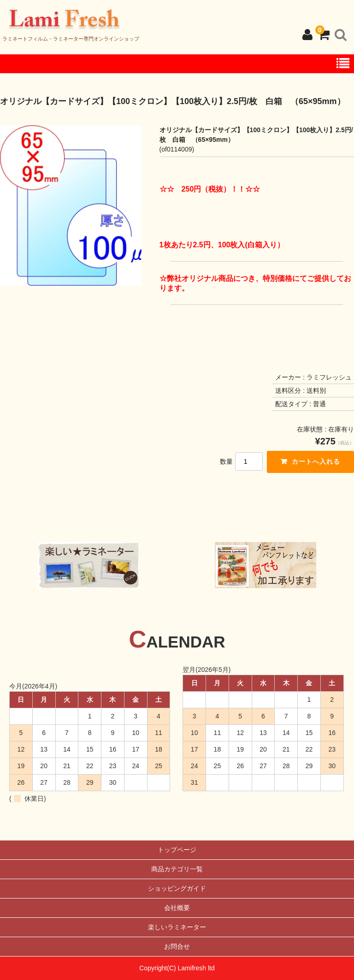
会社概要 (177, 908)
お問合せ (177, 946)
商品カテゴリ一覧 (177, 869)
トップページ (177, 850)
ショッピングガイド (177, 888)
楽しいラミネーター (177, 927)
